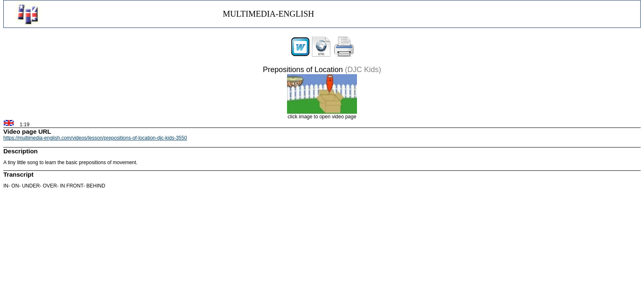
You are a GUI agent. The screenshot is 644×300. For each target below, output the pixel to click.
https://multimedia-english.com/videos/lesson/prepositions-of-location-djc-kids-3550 (95, 138)
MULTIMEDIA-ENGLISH (268, 14)
